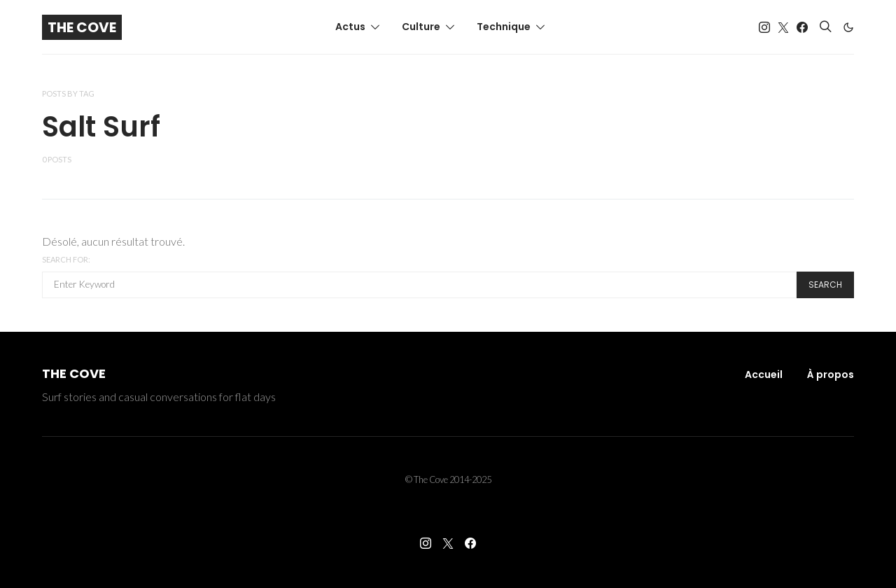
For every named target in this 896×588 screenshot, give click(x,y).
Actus (350, 27)
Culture (421, 27)
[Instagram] (764, 27)
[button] (848, 27)
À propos (831, 374)
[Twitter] (783, 27)
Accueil (764, 374)
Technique (504, 27)
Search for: (66, 259)
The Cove (82, 27)
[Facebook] (802, 27)
